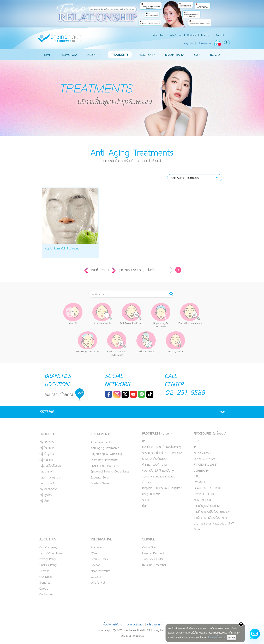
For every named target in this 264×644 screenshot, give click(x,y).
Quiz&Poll (97, 576)
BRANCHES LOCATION (58, 380)
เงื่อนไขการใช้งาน (112, 624)
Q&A (197, 55)
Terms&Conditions (51, 553)
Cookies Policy (48, 564)
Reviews (191, 35)
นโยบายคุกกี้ (154, 624)
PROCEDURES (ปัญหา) (157, 433)
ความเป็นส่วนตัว (135, 624)
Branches (206, 35)
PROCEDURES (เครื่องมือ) (210, 433)
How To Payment (153, 553)
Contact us (222, 35)
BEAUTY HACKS (175, 55)
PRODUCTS (94, 55)
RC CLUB (216, 55)
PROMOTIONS (69, 55)
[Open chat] (255, 635)
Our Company (48, 547)
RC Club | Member (154, 564)
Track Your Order (153, 559)
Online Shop (158, 35)
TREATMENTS (120, 55)
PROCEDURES (147, 55)
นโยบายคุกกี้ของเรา (216, 637)
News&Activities (101, 570)
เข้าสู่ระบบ (188, 43)
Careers (44, 588)
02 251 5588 (185, 392)
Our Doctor (46, 576)
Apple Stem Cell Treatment (62, 248)
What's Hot (176, 35)
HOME (47, 55)
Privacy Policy (48, 559)
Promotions (98, 547)
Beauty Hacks (99, 559)
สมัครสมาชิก (205, 43)
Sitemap (44, 570)
